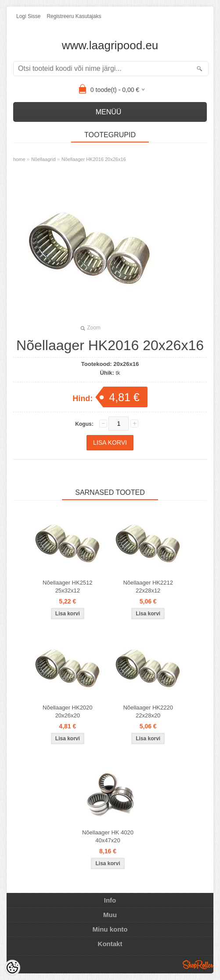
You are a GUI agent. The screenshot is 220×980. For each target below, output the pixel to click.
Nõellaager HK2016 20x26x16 (94, 159)
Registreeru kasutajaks (74, 16)
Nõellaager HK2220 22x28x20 (148, 711)
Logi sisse (28, 16)
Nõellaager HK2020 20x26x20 (67, 711)
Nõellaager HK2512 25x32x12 (67, 587)
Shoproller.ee (198, 965)
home (19, 159)
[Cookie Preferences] (12, 968)
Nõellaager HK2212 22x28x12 (148, 587)
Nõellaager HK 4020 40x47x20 (108, 836)
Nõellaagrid (43, 159)
